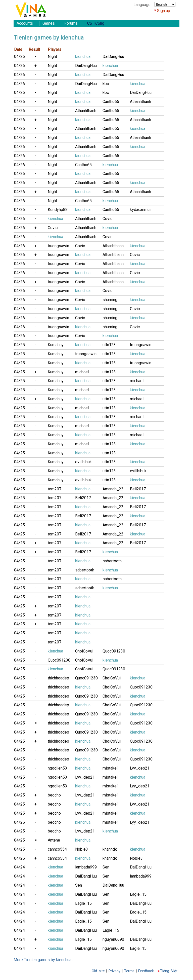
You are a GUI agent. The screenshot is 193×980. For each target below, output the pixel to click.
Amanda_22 (113, 489)
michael (82, 372)
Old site (98, 971)
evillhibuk (83, 462)
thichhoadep (58, 678)
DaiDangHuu (113, 57)
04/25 (19, 345)
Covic (107, 219)
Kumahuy (56, 345)
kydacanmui (140, 210)
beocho (54, 795)
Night (52, 57)
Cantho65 (111, 102)
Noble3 (82, 849)
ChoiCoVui (84, 651)
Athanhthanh (140, 102)
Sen (106, 867)
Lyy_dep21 (140, 768)
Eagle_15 (138, 894)
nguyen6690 (113, 939)
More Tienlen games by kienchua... (44, 960)
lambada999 (86, 867)
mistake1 (111, 768)
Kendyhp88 (58, 210)
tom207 (55, 489)
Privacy (114, 971)
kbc (106, 84)
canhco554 (57, 849)
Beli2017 (138, 489)
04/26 (19, 57)
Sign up (164, 11)
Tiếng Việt (169, 971)
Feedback (146, 971)
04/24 (19, 867)
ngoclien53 (57, 768)
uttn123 (109, 345)
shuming (110, 300)
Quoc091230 (114, 651)
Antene (54, 840)
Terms (129, 971)
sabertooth (112, 561)
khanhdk (110, 849)
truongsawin (58, 246)
